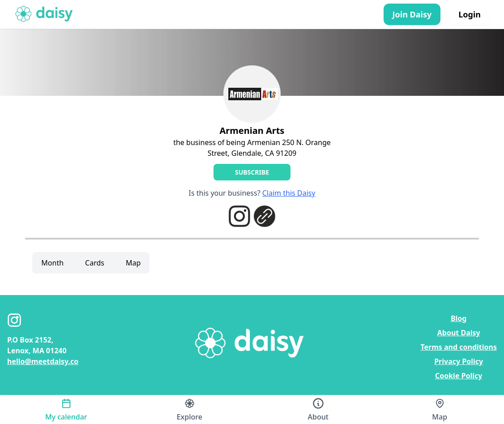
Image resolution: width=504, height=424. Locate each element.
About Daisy (459, 333)
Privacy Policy (459, 361)
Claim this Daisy (289, 193)
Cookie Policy (459, 376)
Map (133, 263)
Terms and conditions (459, 347)
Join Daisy (412, 14)
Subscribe (252, 172)
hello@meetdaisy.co (43, 361)
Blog (459, 318)
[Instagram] (14, 320)
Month (52, 263)
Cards (95, 263)
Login (470, 14)
